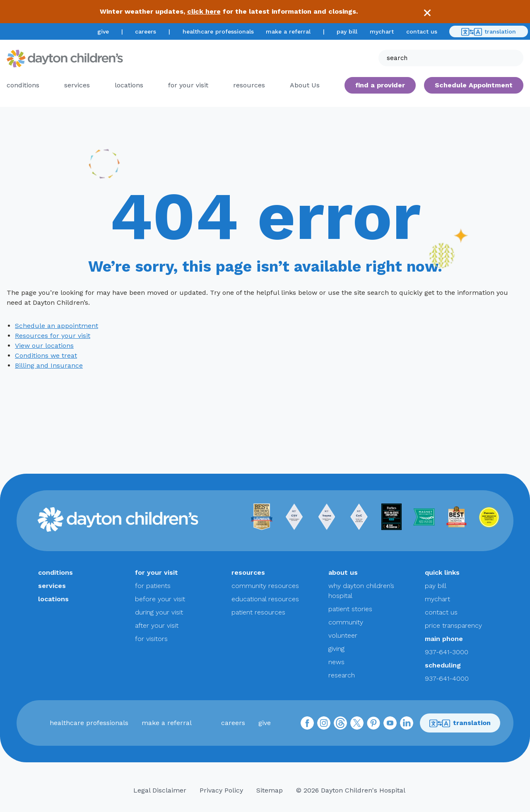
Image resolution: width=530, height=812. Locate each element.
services (77, 85)
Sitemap (270, 790)
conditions (23, 85)
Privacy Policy (221, 790)
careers (146, 31)
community (346, 622)
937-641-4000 (447, 678)
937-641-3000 (447, 652)
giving (336, 649)
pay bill (347, 31)
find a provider (380, 85)
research (342, 675)
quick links (442, 572)
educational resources (265, 599)
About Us (305, 85)
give (103, 31)
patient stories (350, 609)
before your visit (160, 599)
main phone (444, 639)
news (336, 662)
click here (204, 11)
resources (249, 85)
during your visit (159, 612)
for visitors (151, 639)
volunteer (343, 635)
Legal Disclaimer (160, 790)
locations (129, 85)
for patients (153, 586)
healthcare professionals (218, 31)
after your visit (157, 625)
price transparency (453, 625)
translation (489, 32)
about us (343, 572)
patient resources (258, 612)
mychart (382, 31)
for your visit (188, 85)
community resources (265, 586)
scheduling (443, 665)
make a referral (288, 31)
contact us (422, 31)
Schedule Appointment (474, 85)
